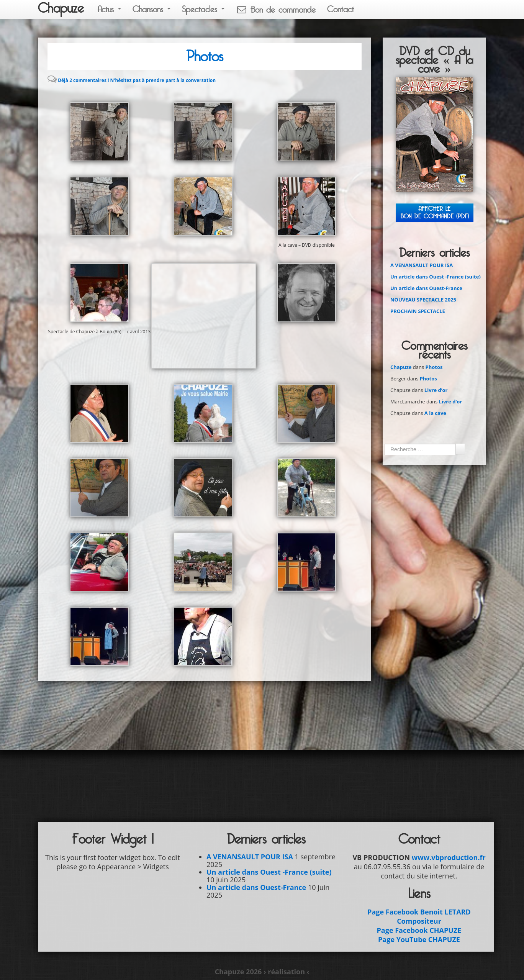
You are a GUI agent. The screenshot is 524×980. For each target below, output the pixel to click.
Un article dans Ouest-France (426, 288)
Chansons (151, 9)
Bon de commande (276, 10)
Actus (109, 9)
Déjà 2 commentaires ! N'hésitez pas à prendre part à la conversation (137, 80)
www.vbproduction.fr (449, 857)
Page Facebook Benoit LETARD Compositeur (419, 916)
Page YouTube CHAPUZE (419, 939)
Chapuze (61, 8)
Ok (460, 449)
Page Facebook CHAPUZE (419, 930)
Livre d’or (436, 390)
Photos (205, 57)
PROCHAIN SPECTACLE (418, 311)
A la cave (435, 413)
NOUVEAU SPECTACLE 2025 (423, 300)
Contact (341, 9)
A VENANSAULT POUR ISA (422, 265)
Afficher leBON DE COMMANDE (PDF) (435, 212)
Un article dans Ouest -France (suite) (436, 277)
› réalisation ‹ (286, 972)
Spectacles (203, 9)
